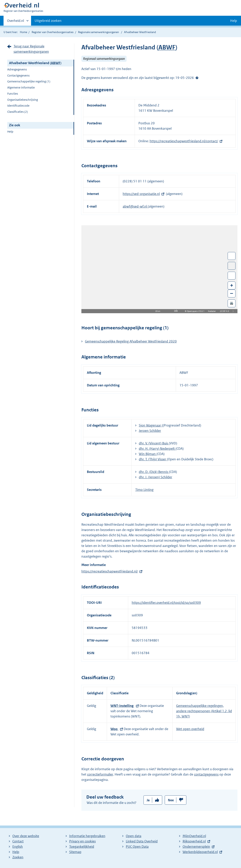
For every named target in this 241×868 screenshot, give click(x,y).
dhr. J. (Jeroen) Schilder (155, 477)
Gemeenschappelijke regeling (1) (29, 81)
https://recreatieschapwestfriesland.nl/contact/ (184, 141)
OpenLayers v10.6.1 (196, 311)
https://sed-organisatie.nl (141, 194)
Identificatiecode (18, 106)
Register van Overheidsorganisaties (53, 32)
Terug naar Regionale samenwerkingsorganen (31, 49)
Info (176, 311)
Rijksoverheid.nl (194, 841)
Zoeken (18, 857)
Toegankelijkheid (82, 847)
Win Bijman (148, 454)
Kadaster (213, 311)
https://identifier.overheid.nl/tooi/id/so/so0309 (166, 603)
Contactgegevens (18, 75)
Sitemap (75, 852)
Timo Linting (144, 490)
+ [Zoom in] (232, 285)
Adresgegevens (17, 69)
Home (23, 32)
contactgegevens (206, 774)
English (18, 847)
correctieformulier (100, 774)
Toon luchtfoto (232, 266)
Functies (13, 94)
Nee (171, 800)
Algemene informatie (21, 87)
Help (10, 132)
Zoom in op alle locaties (232, 276)
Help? (197, 78)
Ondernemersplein (196, 847)
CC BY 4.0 (226, 311)
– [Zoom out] (232, 293)
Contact (18, 841)
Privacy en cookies (82, 841)
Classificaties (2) (18, 112)
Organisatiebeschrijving (23, 100)
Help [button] (234, 21)
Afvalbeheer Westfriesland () (35, 63)
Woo (114, 729)
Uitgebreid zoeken (48, 21)
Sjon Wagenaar (150, 425)
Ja (148, 800)
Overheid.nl (16, 22)
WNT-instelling (122, 706)
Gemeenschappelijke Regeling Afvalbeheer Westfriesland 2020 (131, 341)
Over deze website (26, 836)
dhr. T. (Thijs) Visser (153, 459)
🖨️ (232, 303)
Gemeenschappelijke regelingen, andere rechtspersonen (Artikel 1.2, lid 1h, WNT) (204, 711)
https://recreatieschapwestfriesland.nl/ (110, 571)
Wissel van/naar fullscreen (232, 256)
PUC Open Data (137, 847)
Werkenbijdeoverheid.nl (200, 852)
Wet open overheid (190, 729)
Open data (134, 836)
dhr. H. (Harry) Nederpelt (157, 449)
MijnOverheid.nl (194, 836)
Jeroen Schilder (150, 431)
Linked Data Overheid (142, 841)
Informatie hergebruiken (87, 836)
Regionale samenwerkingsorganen (98, 32)
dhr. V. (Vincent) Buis (154, 443)
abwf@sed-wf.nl (135, 206)
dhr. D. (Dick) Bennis (154, 472)
